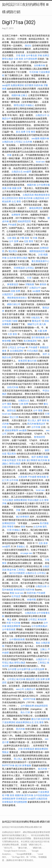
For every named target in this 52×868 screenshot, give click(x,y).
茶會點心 (21, 547)
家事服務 (27, 765)
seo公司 (20, 689)
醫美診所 (36, 321)
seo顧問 (6, 85)
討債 (40, 255)
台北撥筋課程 (17, 351)
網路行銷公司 (14, 304)
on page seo (26, 553)
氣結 (38, 643)
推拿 (4, 351)
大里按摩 (23, 477)
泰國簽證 (44, 347)
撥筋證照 (30, 679)
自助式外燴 (13, 387)
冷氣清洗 (35, 318)
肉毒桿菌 (31, 600)
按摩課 (40, 457)
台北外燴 (28, 142)
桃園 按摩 (17, 188)
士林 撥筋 (12, 238)
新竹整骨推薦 (38, 338)
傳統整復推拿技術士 (17, 298)
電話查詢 (13, 251)
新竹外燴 (29, 795)
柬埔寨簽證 (13, 284)
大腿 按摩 (42, 331)
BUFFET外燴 (29, 699)
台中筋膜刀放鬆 (10, 321)
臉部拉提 (12, 410)
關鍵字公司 (33, 324)
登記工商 (14, 417)
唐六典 (43, 324)
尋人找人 (32, 420)
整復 (12, 593)
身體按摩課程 (20, 500)
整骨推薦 (41, 477)
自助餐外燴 (40, 65)
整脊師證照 (40, 437)
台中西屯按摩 (38, 669)
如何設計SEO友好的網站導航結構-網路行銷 (26, 8)
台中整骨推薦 (9, 629)
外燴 (9, 155)
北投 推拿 (43, 543)
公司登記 (18, 142)
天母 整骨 (31, 132)
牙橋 (40, 56)
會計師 (18, 765)
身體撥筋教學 (9, 799)
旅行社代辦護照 (17, 573)
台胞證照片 (8, 294)
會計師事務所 (23, 517)
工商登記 (21, 570)
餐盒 (9, 620)
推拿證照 (23, 361)
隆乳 (45, 527)
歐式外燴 (28, 198)
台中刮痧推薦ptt (42, 795)
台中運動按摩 (27, 706)
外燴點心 (30, 105)
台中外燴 (36, 427)
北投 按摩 (40, 679)
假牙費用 (29, 85)
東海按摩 (42, 620)
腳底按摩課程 (41, 749)
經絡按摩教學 (12, 430)
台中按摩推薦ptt (39, 626)
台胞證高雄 (28, 195)
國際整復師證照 (37, 251)
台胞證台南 (8, 142)
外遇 (9, 623)
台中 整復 (38, 410)
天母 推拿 (21, 56)
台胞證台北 (17, 172)
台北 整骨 (16, 201)
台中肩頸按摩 (30, 59)
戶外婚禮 (12, 225)
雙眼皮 (5, 752)
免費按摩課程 (17, 85)
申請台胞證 (33, 500)
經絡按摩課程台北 (25, 722)
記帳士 (24, 95)
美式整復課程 (30, 341)
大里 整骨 (12, 334)
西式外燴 (32, 424)
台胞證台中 (41, 115)
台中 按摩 (14, 241)
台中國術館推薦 (17, 639)
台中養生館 (31, 56)
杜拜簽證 (12, 460)
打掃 (29, 278)
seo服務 (35, 138)
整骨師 (43, 284)
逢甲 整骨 (42, 420)
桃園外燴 (16, 95)
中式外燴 (34, 72)
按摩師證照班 (9, 523)
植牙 (34, 457)
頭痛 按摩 (15, 291)
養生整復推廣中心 (40, 261)
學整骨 (10, 527)
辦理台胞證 (8, 59)
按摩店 (46, 56)
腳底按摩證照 (36, 208)
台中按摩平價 (24, 669)
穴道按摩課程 (9, 722)
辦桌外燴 (12, 570)
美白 (23, 712)
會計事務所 (32, 460)
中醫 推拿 (25, 238)
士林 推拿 (18, 59)
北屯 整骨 (39, 722)
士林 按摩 (24, 404)
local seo (40, 162)
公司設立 (12, 347)
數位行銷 (32, 361)
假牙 (45, 354)
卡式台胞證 (32, 351)
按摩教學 (16, 215)
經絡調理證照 (24, 221)
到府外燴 (38, 85)
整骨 (21, 198)
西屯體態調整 (20, 802)
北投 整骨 (29, 241)
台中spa (21, 347)
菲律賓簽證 (19, 268)
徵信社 (28, 46)
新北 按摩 (21, 132)
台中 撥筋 (7, 404)
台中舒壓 (12, 669)
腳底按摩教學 (14, 626)
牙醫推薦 (30, 284)
